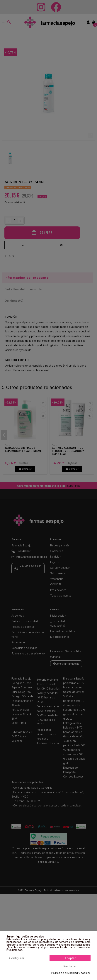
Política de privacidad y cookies (71, 973)
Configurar (17, 958)
